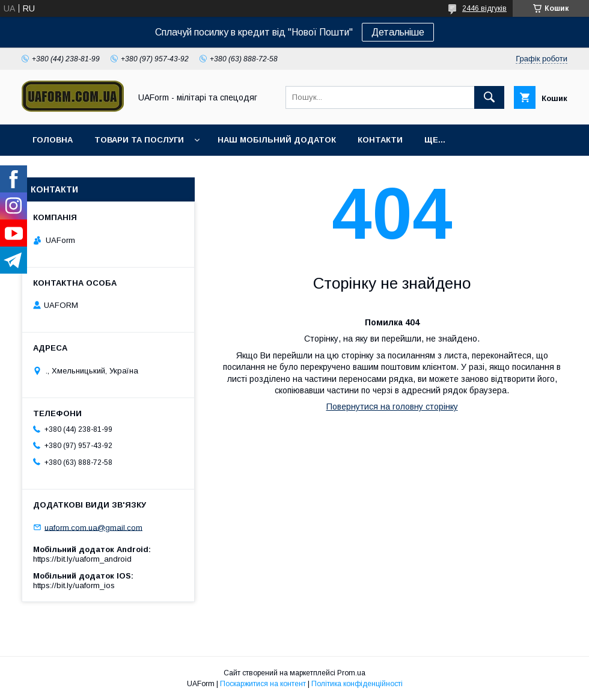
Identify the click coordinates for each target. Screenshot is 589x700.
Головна (53, 140)
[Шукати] (489, 97)
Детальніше (398, 32)
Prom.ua (351, 673)
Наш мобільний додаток (277, 140)
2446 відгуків (484, 8)
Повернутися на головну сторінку (392, 407)
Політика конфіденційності (357, 684)
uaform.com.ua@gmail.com (93, 527)
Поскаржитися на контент (263, 684)
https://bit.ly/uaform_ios (74, 585)
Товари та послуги (139, 140)
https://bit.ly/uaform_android (82, 559)
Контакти (380, 140)
